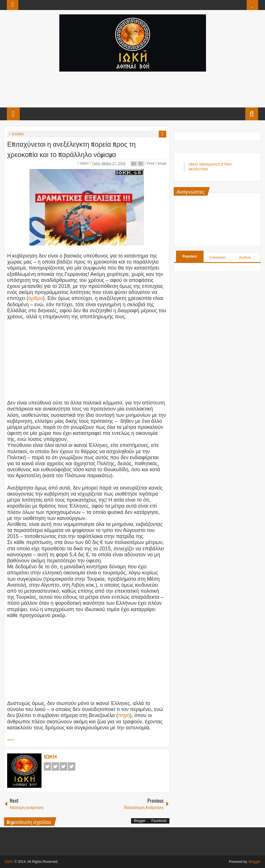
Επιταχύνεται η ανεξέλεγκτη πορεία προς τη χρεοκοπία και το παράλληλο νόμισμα (71, 149)
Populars (190, 256)
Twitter (56, 766)
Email (161, 164)
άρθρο (36, 298)
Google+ (64, 766)
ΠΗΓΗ (11, 740)
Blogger (140, 821)
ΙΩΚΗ (85, 164)
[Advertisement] (132, 89)
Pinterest (72, 766)
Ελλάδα (18, 134)
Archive (245, 258)
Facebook (48, 766)
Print (150, 164)
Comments (217, 258)
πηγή (124, 715)
